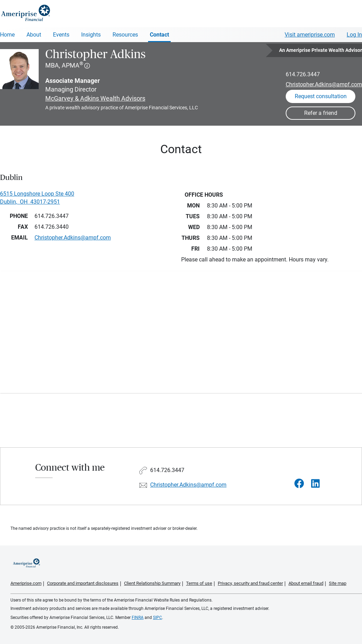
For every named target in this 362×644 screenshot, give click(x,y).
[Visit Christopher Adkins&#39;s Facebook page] (299, 484)
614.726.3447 (303, 74)
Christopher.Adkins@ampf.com (324, 84)
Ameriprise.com (26, 583)
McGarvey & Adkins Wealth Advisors (95, 98)
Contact (159, 35)
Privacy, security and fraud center (250, 583)
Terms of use (199, 583)
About (34, 35)
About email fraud (306, 583)
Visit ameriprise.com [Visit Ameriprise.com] (310, 35)
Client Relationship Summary (152, 583)
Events (61, 35)
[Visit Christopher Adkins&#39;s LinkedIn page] (315, 484)
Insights (91, 35)
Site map (338, 583)
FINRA (138, 618)
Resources (125, 35)
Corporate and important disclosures (83, 583)
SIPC (157, 618)
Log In (354, 35)
